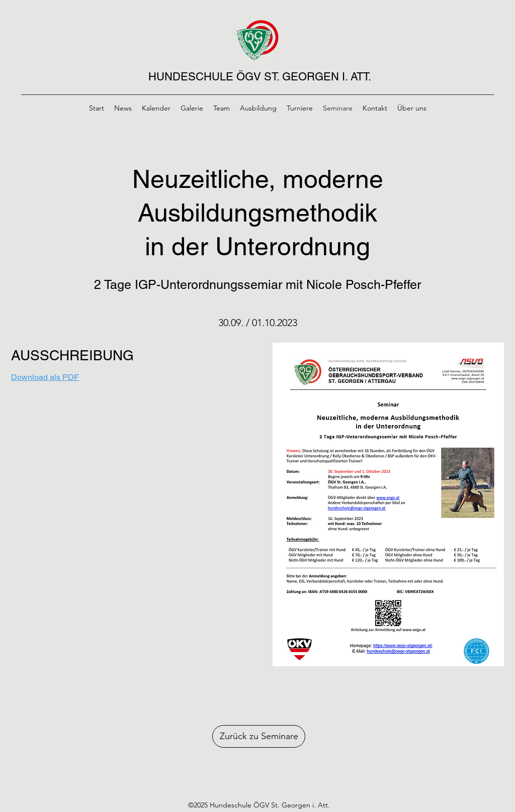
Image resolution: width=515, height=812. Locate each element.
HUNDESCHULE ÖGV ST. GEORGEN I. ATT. (260, 77)
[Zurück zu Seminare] (259, 736)
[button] (388, 504)
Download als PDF (45, 377)
